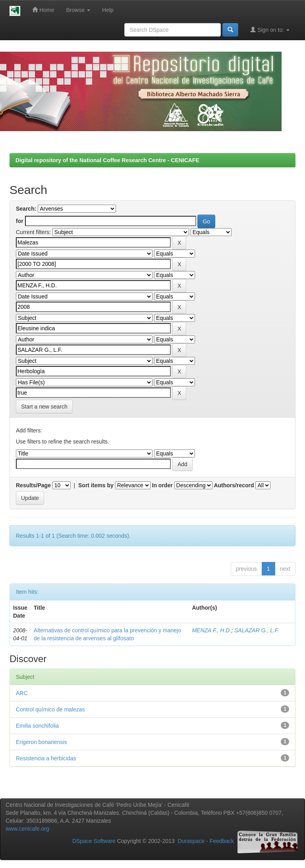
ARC (22, 693)
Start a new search (44, 407)
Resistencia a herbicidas (46, 758)
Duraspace (191, 841)
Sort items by (96, 485)
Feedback (222, 841)
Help (108, 10)
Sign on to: (270, 30)
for (20, 221)
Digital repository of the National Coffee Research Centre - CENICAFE (107, 160)
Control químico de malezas (50, 709)
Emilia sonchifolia (37, 726)
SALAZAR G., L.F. (257, 630)
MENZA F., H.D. (211, 630)
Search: (26, 209)
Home (43, 10)
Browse (78, 10)
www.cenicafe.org (27, 829)
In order (162, 485)
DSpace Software (94, 841)
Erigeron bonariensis (41, 742)
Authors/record (234, 485)
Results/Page (33, 485)
